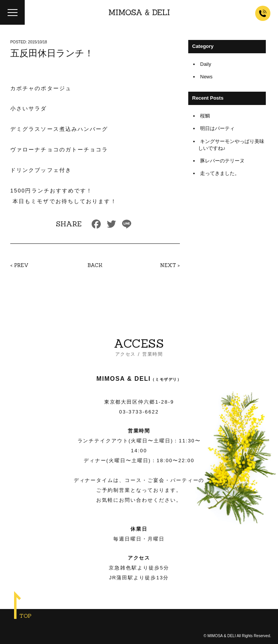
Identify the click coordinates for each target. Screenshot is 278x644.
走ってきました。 (220, 173)
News (206, 77)
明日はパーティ (217, 128)
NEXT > (170, 265)
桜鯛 (205, 116)
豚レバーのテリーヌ (222, 161)
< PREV (19, 265)
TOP (25, 616)
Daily (206, 64)
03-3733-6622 (139, 412)
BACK (95, 265)
